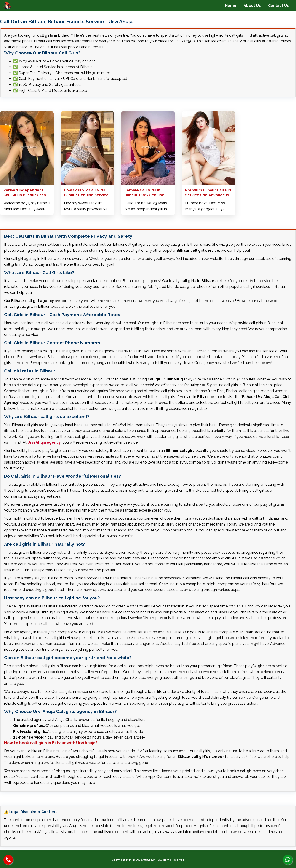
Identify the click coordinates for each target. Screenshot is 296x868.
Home (231, 6)
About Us (252, 6)
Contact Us (279, 6)
